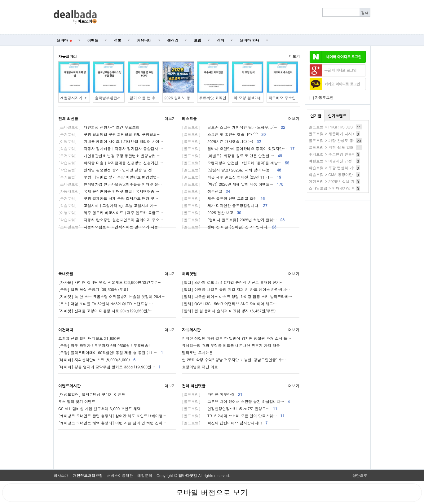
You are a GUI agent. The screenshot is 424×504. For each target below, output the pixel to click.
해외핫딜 (189, 274)
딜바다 (64, 40)
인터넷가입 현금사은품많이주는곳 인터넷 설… (110, 184)
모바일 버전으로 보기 (212, 493)
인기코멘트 (337, 116)
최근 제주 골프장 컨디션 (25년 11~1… (232, 177)
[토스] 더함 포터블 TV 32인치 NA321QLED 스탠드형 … (106, 304)
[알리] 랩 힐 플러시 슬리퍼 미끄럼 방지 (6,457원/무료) (229, 311)
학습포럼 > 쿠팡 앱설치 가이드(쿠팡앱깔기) (345, 168)
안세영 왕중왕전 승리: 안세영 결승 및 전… (107, 170)
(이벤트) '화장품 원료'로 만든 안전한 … (232, 156)
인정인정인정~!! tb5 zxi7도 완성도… (230, 408)
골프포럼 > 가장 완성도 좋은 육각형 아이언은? (348, 140)
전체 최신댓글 (194, 386)
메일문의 (145, 475)
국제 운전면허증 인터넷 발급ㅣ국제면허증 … (109, 191)
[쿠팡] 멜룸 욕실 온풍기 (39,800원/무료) (93, 289)
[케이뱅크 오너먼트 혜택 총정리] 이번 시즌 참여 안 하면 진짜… (112, 423)
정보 (118, 40)
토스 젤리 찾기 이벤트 (77, 401)
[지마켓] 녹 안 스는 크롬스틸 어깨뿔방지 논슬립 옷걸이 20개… (112, 296)
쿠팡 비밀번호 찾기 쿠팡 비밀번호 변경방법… (109, 177)
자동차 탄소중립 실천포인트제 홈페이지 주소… (111, 220)
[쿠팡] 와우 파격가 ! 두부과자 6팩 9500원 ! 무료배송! (104, 345)
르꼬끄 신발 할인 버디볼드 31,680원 (89, 338)
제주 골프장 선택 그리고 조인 (223, 198)
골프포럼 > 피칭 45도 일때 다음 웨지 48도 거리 (349, 147)
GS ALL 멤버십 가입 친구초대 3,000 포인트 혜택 (99, 408)
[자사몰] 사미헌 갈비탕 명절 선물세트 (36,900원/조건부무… (110, 282)
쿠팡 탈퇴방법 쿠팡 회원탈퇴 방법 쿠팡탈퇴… (109, 134)
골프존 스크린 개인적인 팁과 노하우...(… (234, 127)
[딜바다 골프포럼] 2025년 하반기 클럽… (233, 220)
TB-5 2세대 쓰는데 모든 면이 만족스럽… (233, 416)
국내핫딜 (66, 274)
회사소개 (61, 475)
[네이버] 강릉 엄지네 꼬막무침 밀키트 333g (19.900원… (109, 367)
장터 (221, 40)
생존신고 (206, 191)
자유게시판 (191, 330)
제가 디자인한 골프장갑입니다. (225, 205)
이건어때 (66, 330)
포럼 (198, 40)
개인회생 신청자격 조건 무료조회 (99, 127)
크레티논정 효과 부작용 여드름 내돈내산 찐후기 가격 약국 (231, 345)
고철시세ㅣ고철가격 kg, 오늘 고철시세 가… (108, 205)
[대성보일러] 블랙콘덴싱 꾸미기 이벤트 (92, 394)
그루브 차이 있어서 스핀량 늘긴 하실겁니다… (236, 401)
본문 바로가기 (0, 0)
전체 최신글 (68, 118)
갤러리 (173, 40)
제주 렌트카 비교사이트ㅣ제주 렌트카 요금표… (111, 213)
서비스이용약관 (120, 475)
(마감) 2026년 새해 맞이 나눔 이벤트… (233, 184)
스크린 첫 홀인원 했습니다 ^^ (224, 134)
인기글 (316, 116)
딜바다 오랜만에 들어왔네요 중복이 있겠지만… (238, 148)
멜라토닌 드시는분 (197, 352)
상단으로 (360, 475)
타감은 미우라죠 (212, 394)
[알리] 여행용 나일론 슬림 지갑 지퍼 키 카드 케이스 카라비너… (236, 289)
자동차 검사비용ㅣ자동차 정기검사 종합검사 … (111, 148)
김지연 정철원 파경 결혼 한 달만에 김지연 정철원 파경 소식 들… (236, 338)
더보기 (294, 56)
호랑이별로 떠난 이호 (200, 367)
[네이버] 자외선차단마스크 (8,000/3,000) (97, 360)
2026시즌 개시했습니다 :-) (221, 141)
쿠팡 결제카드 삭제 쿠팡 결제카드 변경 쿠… (108, 198)
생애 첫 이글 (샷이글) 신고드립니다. (229, 227)
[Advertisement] (237, 17)
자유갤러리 (68, 56)
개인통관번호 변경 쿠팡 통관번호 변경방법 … (109, 156)
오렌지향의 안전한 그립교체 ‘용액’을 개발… (236, 163)
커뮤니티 (144, 40)
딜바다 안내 (250, 40)
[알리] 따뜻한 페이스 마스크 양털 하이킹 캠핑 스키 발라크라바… (237, 296)
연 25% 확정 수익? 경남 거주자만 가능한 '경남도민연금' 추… (234, 360)
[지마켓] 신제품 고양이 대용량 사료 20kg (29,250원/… (105, 311)
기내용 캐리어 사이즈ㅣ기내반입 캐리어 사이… (111, 141)
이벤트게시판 (69, 386)
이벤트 (93, 40)
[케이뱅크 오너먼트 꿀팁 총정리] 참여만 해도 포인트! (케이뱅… (112, 416)
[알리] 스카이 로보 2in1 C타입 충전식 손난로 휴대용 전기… (233, 282)
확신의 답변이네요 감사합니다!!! (225, 423)
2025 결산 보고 (212, 213)
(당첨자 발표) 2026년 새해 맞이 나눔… (232, 170)
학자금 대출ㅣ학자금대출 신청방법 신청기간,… (111, 163)
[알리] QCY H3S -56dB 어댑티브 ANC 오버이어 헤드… (229, 304)
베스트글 (189, 118)
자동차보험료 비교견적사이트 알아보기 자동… (110, 227)
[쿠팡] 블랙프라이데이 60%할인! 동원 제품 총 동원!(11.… (111, 352)
